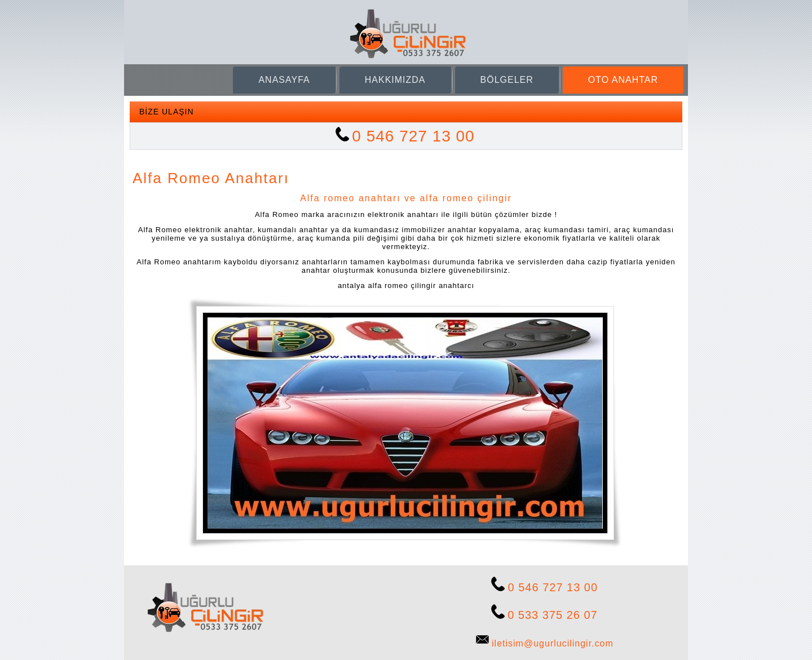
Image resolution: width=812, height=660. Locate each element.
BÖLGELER (507, 80)
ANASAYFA (284, 80)
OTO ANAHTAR (623, 80)
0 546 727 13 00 (413, 136)
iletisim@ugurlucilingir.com (553, 643)
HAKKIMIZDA (395, 80)
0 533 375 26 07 (553, 615)
